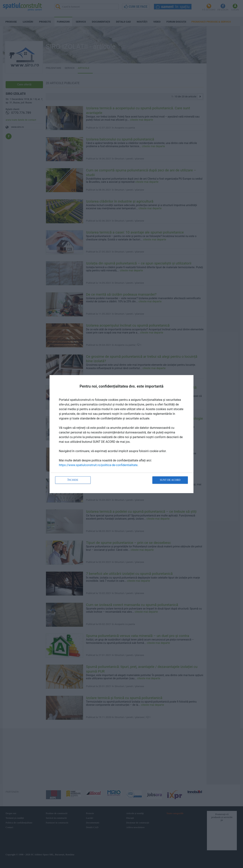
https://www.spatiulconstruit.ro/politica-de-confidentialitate (98, 465)
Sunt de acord (170, 480)
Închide (73, 480)
